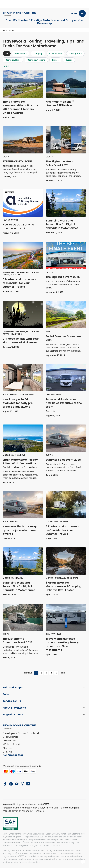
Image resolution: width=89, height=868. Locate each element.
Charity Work (75, 54)
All (7, 54)
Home (5, 30)
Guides (69, 60)
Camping (38, 54)
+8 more (7, 66)
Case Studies (56, 54)
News (12, 30)
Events (55, 60)
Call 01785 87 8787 (13, 755)
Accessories (21, 54)
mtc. (42, 811)
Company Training (36, 60)
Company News (13, 60)
